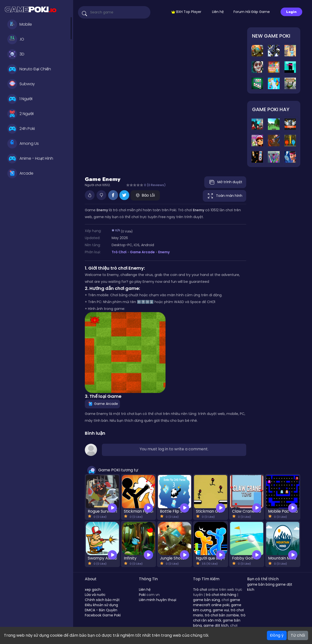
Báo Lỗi (145, 195)
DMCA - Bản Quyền (101, 610)
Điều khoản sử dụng (101, 605)
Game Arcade (142, 252)
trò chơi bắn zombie (222, 615)
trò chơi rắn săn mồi (219, 618)
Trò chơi (200, 590)
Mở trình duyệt (225, 182)
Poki (142, 595)
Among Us (23, 144)
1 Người (20, 99)
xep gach (93, 590)
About (91, 579)
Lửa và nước (95, 595)
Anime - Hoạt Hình (30, 158)
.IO (16, 39)
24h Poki (21, 129)
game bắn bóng (261, 584)
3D (16, 54)
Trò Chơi (119, 252)
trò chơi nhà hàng (221, 595)
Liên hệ (218, 12)
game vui (221, 610)
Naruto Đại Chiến (29, 69)
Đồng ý (277, 635)
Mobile (20, 24)
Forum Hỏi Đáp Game (252, 12)
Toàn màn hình (224, 196)
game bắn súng (206, 600)
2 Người (20, 114)
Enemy (164, 252)
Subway (21, 84)
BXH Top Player (186, 12)
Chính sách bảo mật (102, 600)
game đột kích (216, 625)
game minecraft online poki (217, 602)
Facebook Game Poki (103, 615)
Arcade (20, 173)
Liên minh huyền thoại (158, 600)
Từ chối (298, 635)
